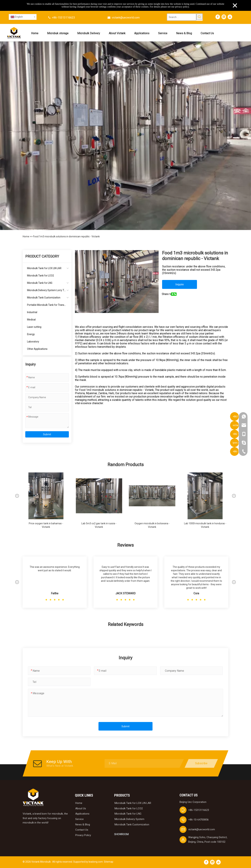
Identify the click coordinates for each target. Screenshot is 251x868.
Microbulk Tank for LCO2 (40, 276)
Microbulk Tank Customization (44, 298)
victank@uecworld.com (126, 18)
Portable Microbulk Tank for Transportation (46, 306)
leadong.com (96, 862)
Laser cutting (34, 327)
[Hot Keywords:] (199, 17)
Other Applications (37, 349)
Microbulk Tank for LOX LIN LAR (44, 268)
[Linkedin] (224, 17)
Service (79, 819)
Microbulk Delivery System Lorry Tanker (46, 291)
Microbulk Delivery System (129, 819)
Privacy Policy (83, 835)
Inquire (180, 284)
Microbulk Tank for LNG (40, 283)
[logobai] (33, 798)
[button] (17, 496)
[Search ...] (182, 17)
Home (26, 236)
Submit (47, 434)
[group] (46, 502)
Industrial (32, 312)
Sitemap (109, 862)
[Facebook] (218, 17)
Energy (31, 334)
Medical (31, 320)
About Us (81, 808)
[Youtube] (230, 17)
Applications (82, 814)
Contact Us (82, 830)
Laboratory (33, 342)
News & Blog (83, 825)
